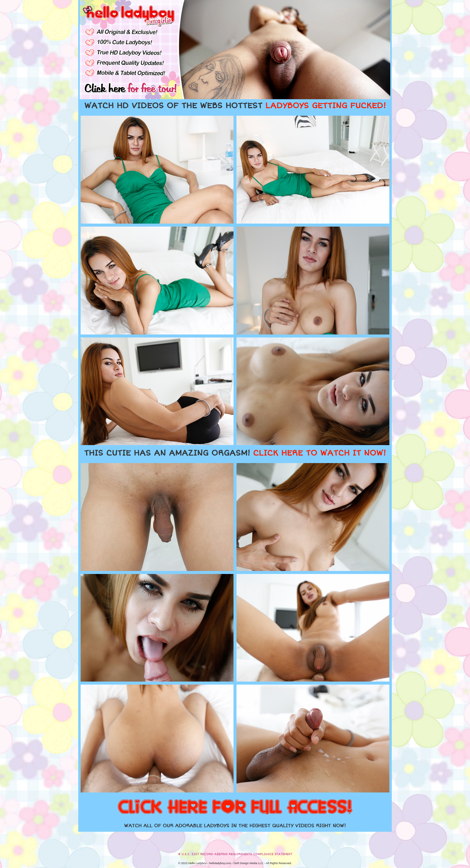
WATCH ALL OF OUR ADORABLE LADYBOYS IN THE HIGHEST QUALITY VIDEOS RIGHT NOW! (235, 826)
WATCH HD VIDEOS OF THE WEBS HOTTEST (235, 106)
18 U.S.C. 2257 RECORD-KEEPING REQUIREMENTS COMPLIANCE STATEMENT (235, 854)
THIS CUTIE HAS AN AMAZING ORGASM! (235, 453)
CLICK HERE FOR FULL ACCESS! (235, 807)
